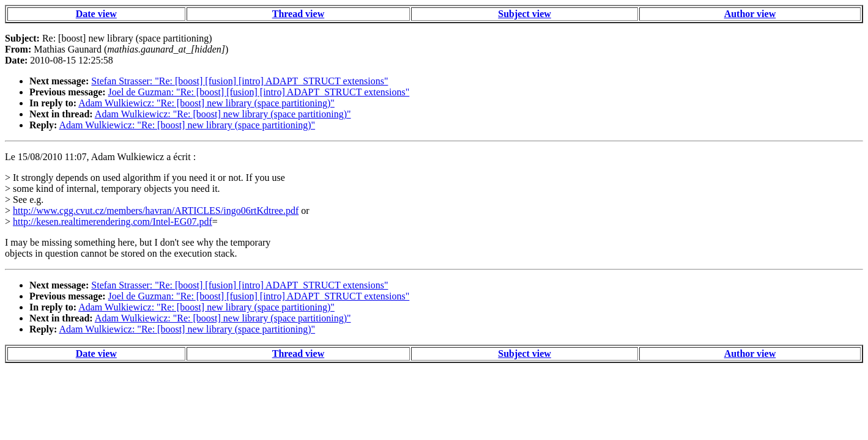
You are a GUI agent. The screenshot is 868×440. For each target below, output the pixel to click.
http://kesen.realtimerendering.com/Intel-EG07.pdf (113, 222)
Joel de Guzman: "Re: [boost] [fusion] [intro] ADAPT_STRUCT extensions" (259, 92)
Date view (96, 14)
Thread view (298, 14)
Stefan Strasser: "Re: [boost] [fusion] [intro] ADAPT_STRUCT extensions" (239, 81)
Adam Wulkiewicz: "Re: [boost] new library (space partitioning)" (206, 103)
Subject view (525, 14)
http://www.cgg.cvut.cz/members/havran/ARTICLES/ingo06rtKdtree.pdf (156, 211)
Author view (750, 14)
